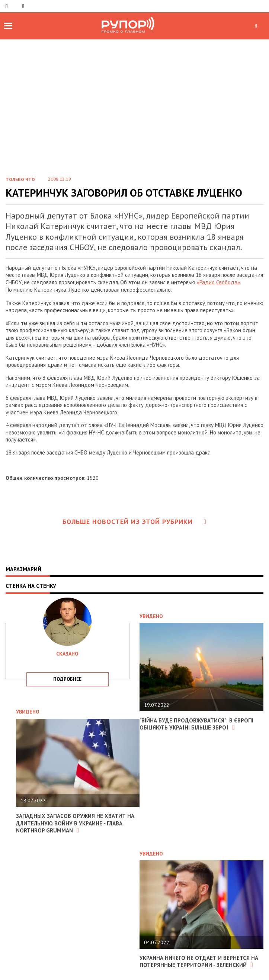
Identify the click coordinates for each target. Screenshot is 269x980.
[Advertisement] (134, 95)
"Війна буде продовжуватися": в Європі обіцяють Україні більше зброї (196, 724)
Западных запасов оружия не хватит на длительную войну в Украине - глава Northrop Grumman (75, 823)
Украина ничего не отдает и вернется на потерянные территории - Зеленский (199, 962)
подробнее (67, 679)
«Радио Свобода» (218, 282)
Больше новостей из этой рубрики (135, 522)
